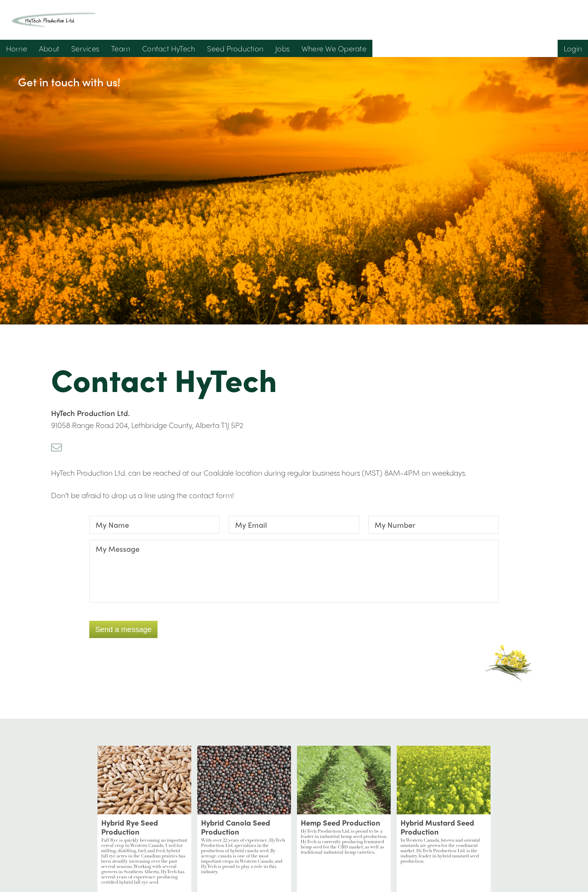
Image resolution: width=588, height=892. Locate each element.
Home (16, 48)
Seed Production (235, 48)
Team (121, 48)
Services (85, 48)
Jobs (282, 48)
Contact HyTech (169, 48)
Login (573, 48)
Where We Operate (334, 48)
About (49, 48)
